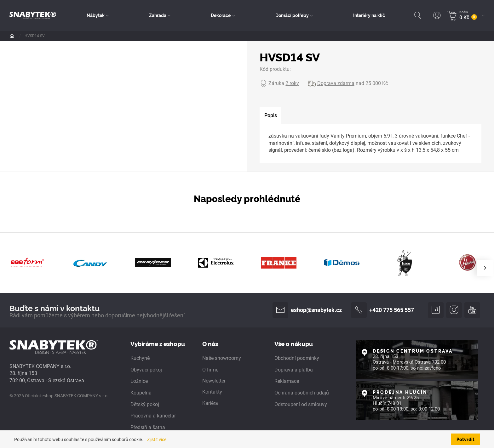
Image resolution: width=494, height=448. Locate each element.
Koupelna (141, 393)
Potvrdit (465, 439)
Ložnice (139, 381)
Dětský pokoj (145, 404)
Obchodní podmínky (297, 358)
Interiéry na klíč (369, 15)
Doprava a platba (294, 370)
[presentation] (485, 268)
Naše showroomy (222, 358)
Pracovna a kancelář (153, 416)
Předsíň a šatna (148, 427)
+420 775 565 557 (382, 310)
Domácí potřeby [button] (292, 15)
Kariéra (210, 403)
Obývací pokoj (146, 370)
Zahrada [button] (158, 15)
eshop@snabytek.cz (307, 310)
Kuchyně (140, 358)
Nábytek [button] (96, 15)
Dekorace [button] (221, 15)
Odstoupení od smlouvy (301, 404)
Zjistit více (157, 440)
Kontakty (212, 392)
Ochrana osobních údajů (302, 393)
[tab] (270, 116)
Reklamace (287, 381)
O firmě (210, 370)
